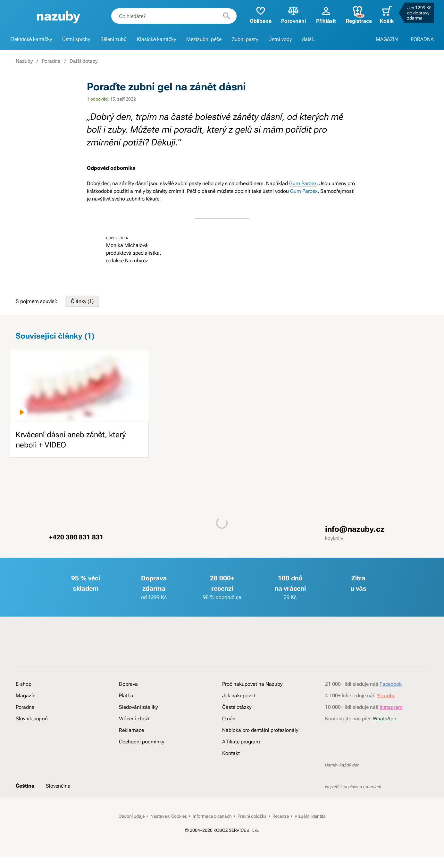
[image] (79, 386)
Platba (126, 696)
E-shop (24, 684)
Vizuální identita (310, 816)
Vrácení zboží (134, 719)
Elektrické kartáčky (31, 39)
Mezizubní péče (204, 39)
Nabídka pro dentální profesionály (260, 730)
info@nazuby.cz (355, 529)
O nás (229, 719)
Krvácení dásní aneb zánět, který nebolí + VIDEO (71, 440)
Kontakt (231, 753)
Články (82, 301)
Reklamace (131, 730)
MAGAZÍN (387, 39)
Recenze (281, 816)
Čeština (25, 786)
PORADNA (422, 39)
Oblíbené (261, 15)
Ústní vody (280, 39)
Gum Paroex (303, 183)
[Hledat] (227, 16)
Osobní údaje (132, 816)
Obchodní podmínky (142, 742)
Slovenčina (58, 786)
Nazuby (24, 61)
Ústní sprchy (76, 39)
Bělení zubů (113, 39)
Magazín (26, 696)
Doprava (128, 684)
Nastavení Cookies (169, 816)
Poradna (51, 61)
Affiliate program (241, 742)
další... (309, 39)
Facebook (391, 684)
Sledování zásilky (138, 707)
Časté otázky (237, 707)
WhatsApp (385, 719)
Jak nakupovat (239, 696)
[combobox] (174, 16)
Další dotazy (84, 61)
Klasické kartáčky (156, 39)
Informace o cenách (212, 816)
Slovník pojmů (32, 719)
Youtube (386, 696)
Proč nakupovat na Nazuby (252, 684)
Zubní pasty (245, 39)
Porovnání (293, 15)
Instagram (391, 707)
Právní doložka (252, 816)
